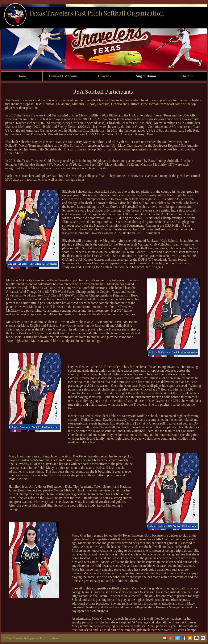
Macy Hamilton (19, 456)
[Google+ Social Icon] (171, 638)
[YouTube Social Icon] (165, 638)
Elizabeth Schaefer (75, 191)
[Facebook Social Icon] (184, 638)
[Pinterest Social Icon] (196, 638)
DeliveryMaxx (51, 638)
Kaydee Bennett (79, 367)
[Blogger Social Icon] (190, 638)
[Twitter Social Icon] (178, 638)
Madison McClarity (19, 280)
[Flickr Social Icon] (203, 638)
